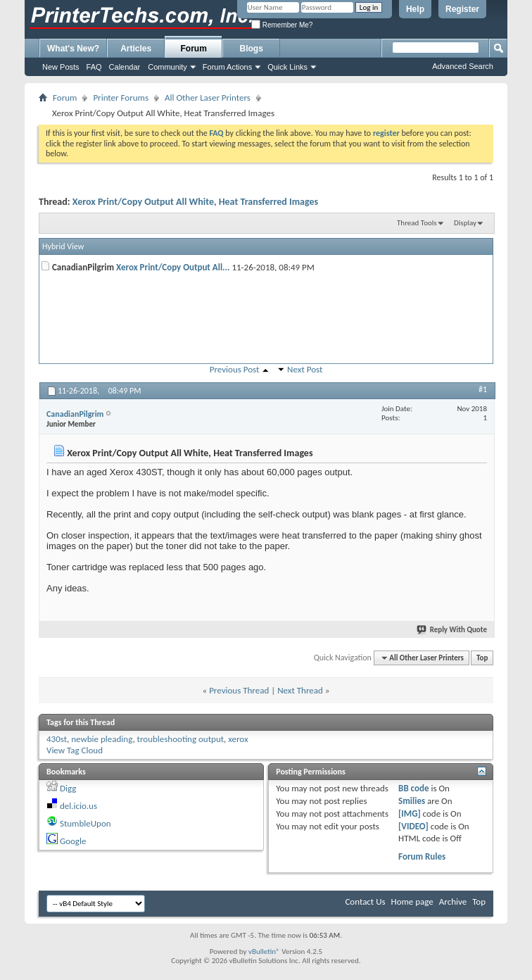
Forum (194, 49)
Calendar (125, 67)
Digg (68, 788)
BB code (413, 788)
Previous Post (235, 369)
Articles (136, 49)
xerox (238, 739)
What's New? (73, 49)
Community (167, 67)
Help (415, 9)
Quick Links (287, 67)
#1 (483, 389)
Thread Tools (417, 223)
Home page (412, 902)
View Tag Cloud (75, 750)
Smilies (412, 801)
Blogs (252, 49)
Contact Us (365, 902)
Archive (453, 902)
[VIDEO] (413, 826)
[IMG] (410, 813)
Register (462, 9)
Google (73, 841)
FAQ (94, 67)
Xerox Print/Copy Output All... (173, 267)
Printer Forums (121, 98)
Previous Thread (239, 690)
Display (465, 223)
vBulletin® (264, 951)
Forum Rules (422, 856)
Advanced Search (463, 66)
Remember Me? (282, 25)
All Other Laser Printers (208, 98)
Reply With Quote (452, 630)
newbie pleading (102, 739)
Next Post (305, 369)
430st (57, 739)
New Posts (61, 67)
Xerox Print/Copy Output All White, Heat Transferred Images (195, 202)
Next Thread (300, 690)
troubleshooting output (180, 739)
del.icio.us (78, 806)
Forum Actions (227, 67)
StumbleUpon (85, 823)
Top (482, 658)
